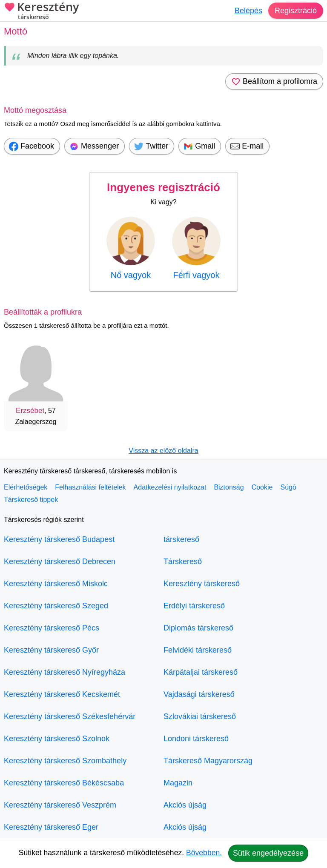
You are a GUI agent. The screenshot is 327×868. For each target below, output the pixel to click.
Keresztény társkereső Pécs (52, 628)
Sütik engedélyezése (268, 853)
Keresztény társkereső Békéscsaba (64, 783)
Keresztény (41, 12)
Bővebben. (204, 853)
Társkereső (183, 561)
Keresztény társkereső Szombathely (65, 761)
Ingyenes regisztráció (163, 187)
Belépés (248, 11)
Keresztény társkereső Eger (51, 827)
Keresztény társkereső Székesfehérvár (70, 716)
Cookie (262, 487)
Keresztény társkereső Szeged (56, 606)
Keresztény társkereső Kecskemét (62, 694)
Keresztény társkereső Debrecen (60, 561)
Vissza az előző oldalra (163, 451)
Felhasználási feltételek (90, 487)
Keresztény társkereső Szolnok (57, 739)
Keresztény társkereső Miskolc (56, 584)
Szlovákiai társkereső (200, 716)
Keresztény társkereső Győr (51, 650)
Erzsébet (30, 411)
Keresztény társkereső (202, 584)
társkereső (181, 539)
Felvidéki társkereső (198, 650)
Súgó (288, 487)
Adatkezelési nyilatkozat (170, 487)
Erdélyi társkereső (194, 606)
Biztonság (229, 487)
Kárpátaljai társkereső (201, 672)
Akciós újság (185, 805)
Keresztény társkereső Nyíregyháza (65, 672)
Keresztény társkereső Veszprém (60, 805)
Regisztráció (296, 11)
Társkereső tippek (31, 500)
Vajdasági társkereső (199, 694)
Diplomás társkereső (198, 628)
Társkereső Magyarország (208, 761)
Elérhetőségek (26, 487)
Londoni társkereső (196, 739)
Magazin (178, 783)
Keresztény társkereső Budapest (59, 539)
